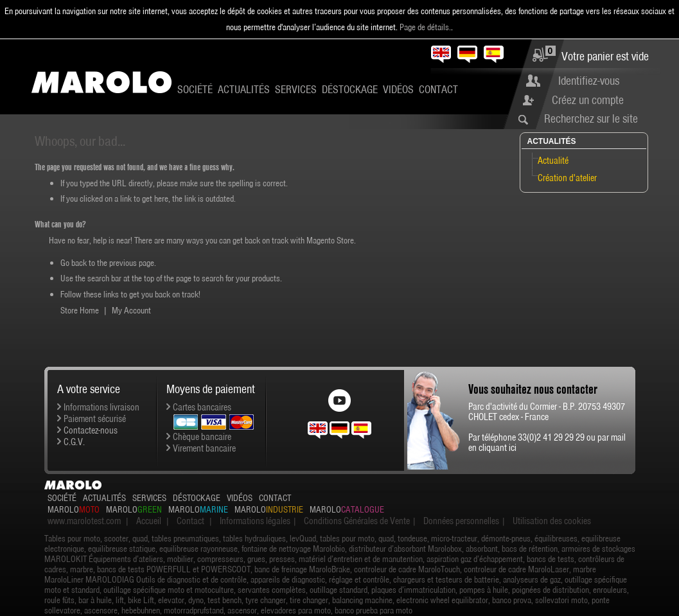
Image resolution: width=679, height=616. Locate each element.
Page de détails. (425, 27)
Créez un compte (588, 100)
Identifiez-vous (589, 81)
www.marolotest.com (84, 521)
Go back (74, 263)
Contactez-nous (91, 430)
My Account (131, 310)
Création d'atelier (567, 178)
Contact (438, 89)
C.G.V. (74, 442)
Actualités (244, 89)
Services (296, 89)
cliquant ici (498, 448)
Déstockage (350, 89)
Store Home (80, 310)
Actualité (553, 161)
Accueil (149, 521)
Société (195, 89)
